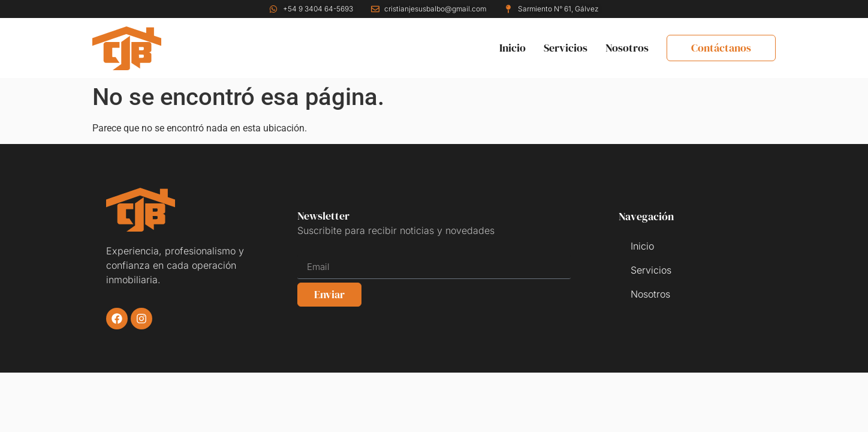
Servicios (566, 48)
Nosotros (627, 48)
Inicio (513, 48)
